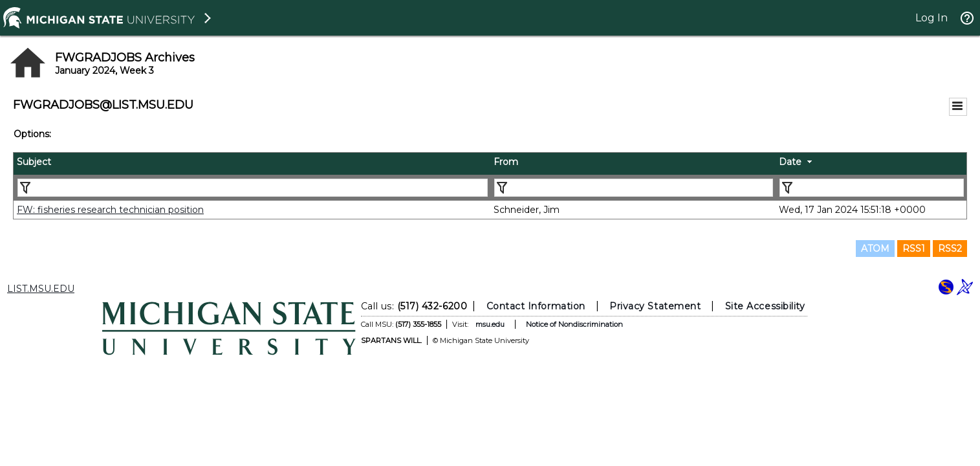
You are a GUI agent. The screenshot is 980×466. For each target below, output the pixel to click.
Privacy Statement (655, 306)
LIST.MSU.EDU (41, 289)
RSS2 (950, 249)
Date (790, 162)
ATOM (875, 249)
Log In (931, 18)
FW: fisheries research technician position (110, 210)
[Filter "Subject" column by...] (253, 188)
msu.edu (489, 324)
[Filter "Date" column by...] (872, 188)
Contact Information (535, 306)
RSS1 (914, 249)
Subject (34, 162)
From (506, 162)
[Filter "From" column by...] (634, 188)
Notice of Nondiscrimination (574, 324)
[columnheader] (252, 164)
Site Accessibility (765, 306)
